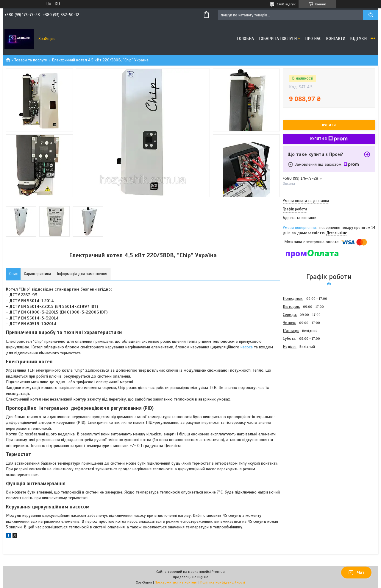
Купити (329, 125)
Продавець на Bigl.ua (191, 577)
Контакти (336, 39)
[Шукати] (371, 15)
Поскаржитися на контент (176, 582)
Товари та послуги (278, 39)
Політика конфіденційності (223, 582)
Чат (356, 573)
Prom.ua (218, 572)
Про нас (313, 39)
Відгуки (358, 39)
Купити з (329, 139)
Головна (245, 39)
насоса (247, 347)
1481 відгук (286, 4)
